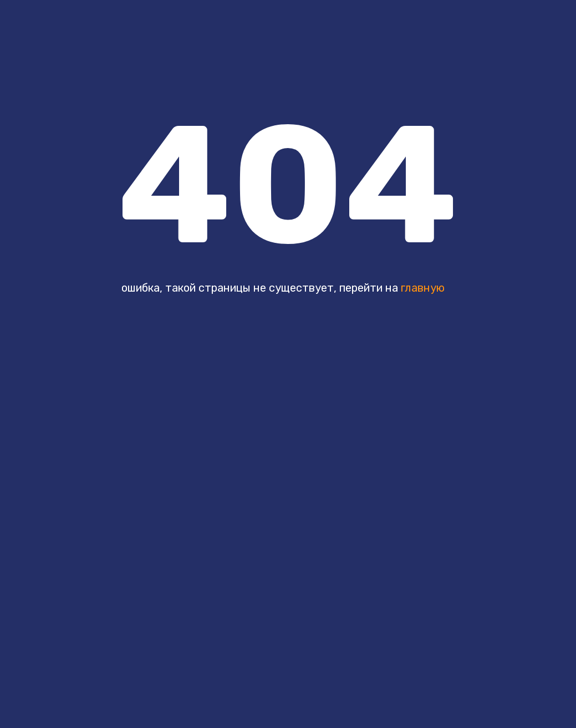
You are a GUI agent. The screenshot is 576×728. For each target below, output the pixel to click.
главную (423, 288)
